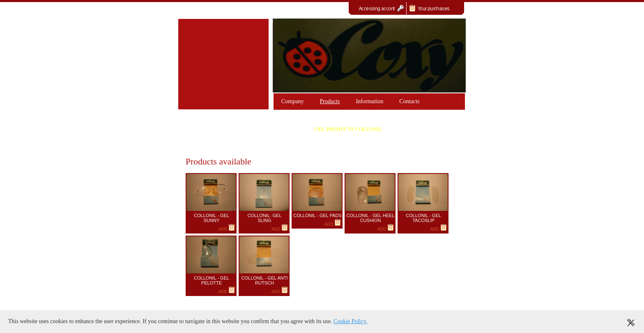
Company (292, 101)
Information (369, 101)
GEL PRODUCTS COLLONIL (348, 129)
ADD (227, 229)
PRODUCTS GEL (240, 129)
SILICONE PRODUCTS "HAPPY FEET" (240, 146)
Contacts (409, 101)
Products (330, 101)
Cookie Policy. (350, 321)
